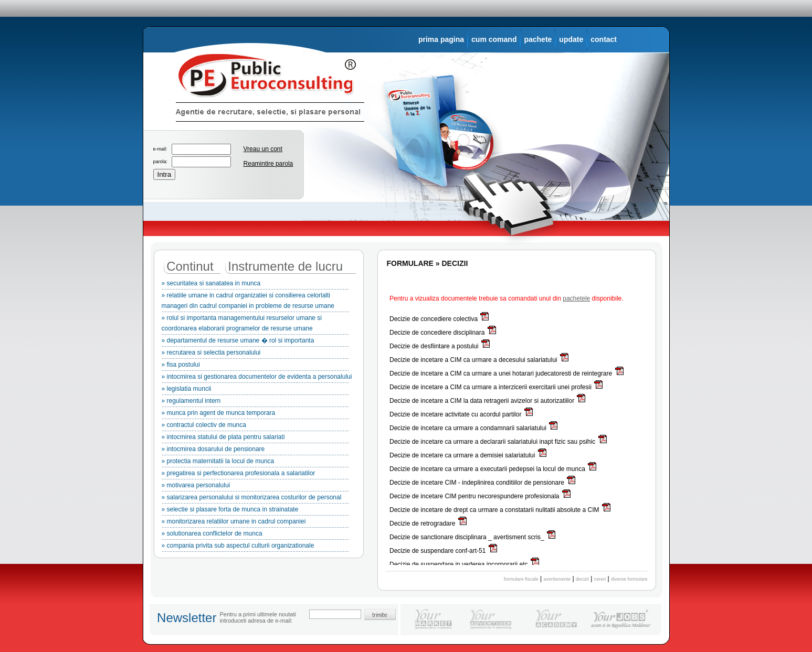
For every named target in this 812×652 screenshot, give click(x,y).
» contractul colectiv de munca (255, 426)
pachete (538, 39)
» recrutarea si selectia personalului (255, 354)
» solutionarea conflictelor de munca (255, 535)
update (571, 39)
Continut (190, 266)
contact (604, 39)
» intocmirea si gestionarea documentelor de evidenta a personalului (257, 378)
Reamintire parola (268, 164)
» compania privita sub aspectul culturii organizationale (255, 547)
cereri (600, 579)
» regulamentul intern (255, 402)
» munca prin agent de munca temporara (255, 414)
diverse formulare (629, 579)
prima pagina (441, 39)
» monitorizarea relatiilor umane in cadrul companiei (255, 523)
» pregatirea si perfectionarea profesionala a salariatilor (255, 475)
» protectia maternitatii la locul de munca (255, 463)
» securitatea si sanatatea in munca (255, 285)
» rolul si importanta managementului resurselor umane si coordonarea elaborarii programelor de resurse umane (255, 325)
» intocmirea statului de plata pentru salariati (255, 439)
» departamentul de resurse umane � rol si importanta (255, 342)
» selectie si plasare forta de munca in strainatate (255, 511)
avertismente (557, 579)
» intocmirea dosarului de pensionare (255, 451)
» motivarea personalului (255, 487)
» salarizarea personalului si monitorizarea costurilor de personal (255, 499)
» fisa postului (255, 366)
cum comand (494, 39)
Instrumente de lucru (285, 266)
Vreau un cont (263, 149)
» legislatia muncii (255, 390)
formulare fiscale (521, 579)
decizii (582, 579)
